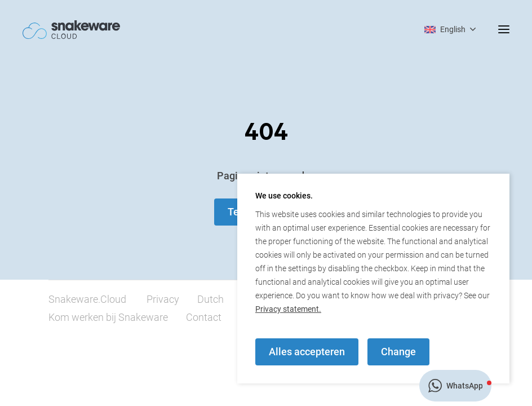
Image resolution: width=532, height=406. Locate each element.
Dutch (210, 299)
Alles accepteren (307, 352)
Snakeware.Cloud (87, 299)
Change (398, 352)
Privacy (163, 299)
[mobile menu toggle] (493, 29)
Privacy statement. (288, 309)
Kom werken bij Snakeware (108, 317)
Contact (204, 317)
